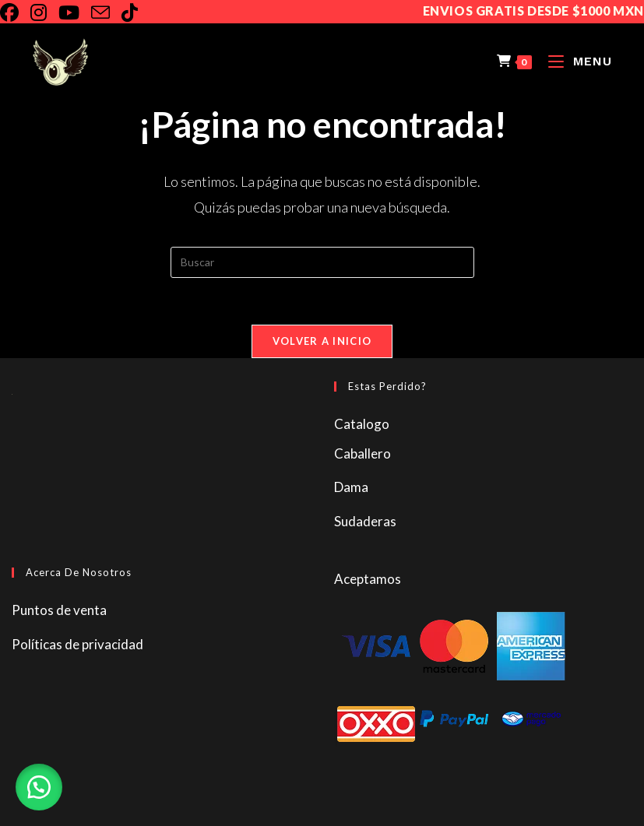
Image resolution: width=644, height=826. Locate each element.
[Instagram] (44, 12)
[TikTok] (135, 12)
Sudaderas (365, 521)
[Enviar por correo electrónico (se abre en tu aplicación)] (106, 12)
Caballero (362, 453)
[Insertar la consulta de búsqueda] (322, 262)
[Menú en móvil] (574, 61)
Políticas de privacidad (77, 644)
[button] (39, 787)
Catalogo (362, 424)
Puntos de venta (59, 610)
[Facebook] (15, 12)
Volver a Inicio (322, 341)
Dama (351, 487)
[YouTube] (75, 12)
